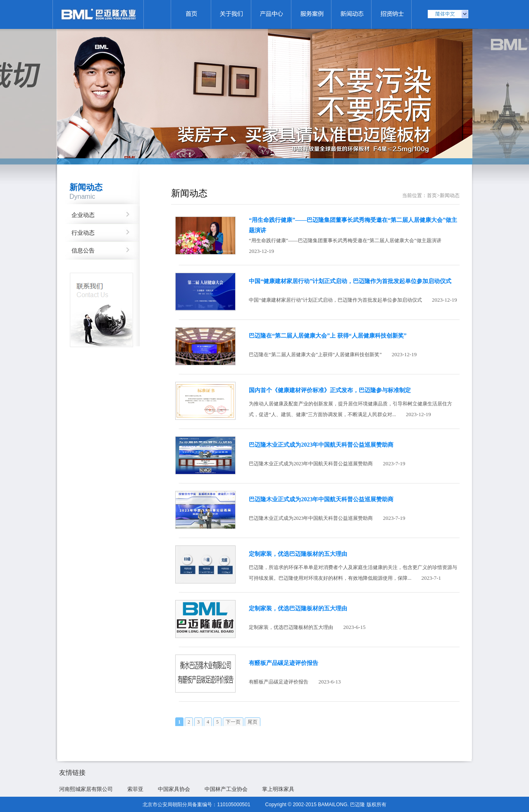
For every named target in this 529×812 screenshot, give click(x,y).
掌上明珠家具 (278, 789)
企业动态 (83, 215)
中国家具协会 (174, 789)
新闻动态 (450, 195)
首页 (432, 195)
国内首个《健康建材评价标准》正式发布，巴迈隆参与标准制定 (330, 390)
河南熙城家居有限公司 (86, 789)
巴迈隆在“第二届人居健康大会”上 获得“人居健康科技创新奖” (328, 336)
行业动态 (83, 233)
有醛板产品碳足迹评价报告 (284, 663)
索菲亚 (135, 789)
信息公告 (83, 251)
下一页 (233, 722)
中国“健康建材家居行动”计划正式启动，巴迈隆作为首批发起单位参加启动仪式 (350, 281)
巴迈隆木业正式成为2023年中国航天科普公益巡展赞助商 (321, 445)
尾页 (253, 722)
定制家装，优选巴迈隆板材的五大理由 (298, 554)
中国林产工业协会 (226, 789)
